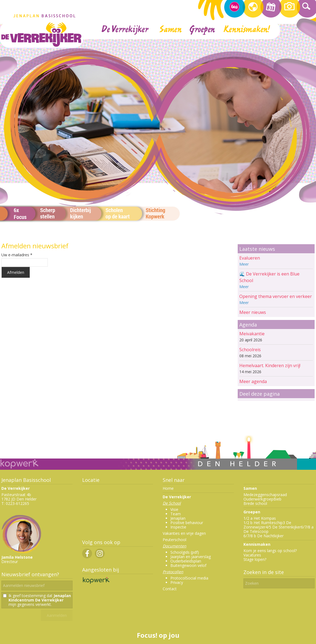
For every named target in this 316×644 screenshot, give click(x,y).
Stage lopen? (255, 559)
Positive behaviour (187, 523)
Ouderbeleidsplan (186, 561)
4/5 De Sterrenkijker (283, 527)
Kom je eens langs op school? (270, 551)
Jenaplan (178, 518)
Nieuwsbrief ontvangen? (30, 574)
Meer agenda (253, 381)
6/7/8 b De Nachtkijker (264, 536)
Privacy (177, 582)
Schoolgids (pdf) (185, 552)
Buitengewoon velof (188, 565)
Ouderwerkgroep (258, 499)
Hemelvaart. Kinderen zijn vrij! (270, 365)
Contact (170, 589)
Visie (174, 509)
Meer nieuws (253, 312)
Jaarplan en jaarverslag (191, 557)
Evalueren (250, 258)
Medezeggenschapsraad (265, 495)
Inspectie (178, 527)
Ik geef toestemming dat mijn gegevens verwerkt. (40, 600)
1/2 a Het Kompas (260, 518)
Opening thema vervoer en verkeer (276, 296)
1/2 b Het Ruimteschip (263, 523)
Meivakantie (252, 334)
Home (168, 488)
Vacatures (252, 555)
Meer (244, 264)
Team (176, 514)
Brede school (255, 503)
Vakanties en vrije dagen (184, 533)
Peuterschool (174, 540)
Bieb (277, 499)
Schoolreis (250, 350)
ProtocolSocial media (189, 578)
